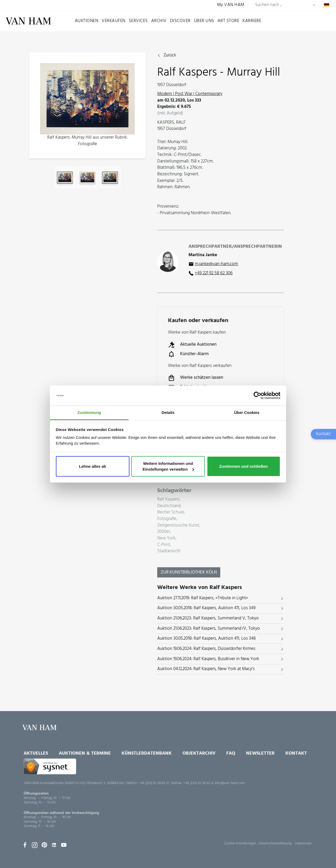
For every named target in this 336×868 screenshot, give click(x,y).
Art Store (229, 21)
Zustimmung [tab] (89, 412)
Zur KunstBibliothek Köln (189, 572)
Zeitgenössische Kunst (178, 526)
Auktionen (87, 21)
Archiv (159, 21)
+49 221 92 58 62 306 (214, 273)
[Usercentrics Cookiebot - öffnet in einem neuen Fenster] (257, 396)
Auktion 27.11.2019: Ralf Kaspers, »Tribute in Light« (203, 598)
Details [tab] (168, 412)
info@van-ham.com (230, 783)
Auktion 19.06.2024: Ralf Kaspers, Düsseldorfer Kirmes (206, 649)
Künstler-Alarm (188, 354)
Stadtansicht (169, 551)
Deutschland (169, 506)
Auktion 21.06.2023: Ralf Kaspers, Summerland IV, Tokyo (209, 628)
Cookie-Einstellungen (240, 843)
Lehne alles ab (93, 466)
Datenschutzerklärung (275, 843)
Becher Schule (171, 512)
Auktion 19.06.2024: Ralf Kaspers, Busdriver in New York (208, 659)
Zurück (170, 56)
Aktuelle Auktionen (192, 345)
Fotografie (167, 519)
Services (138, 21)
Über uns (204, 21)
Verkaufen (114, 21)
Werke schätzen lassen (196, 378)
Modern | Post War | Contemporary (190, 94)
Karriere (252, 21)
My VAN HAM (231, 5)
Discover (180, 21)
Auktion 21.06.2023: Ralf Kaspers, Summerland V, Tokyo (208, 618)
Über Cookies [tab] (247, 412)
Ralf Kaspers (168, 500)
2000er (164, 532)
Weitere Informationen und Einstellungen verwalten (168, 466)
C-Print (164, 545)
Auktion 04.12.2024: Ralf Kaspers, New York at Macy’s (206, 669)
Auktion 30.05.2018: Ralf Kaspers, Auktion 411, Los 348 (206, 638)
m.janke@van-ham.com (216, 264)
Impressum (303, 843)
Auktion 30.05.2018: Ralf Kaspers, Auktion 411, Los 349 (206, 608)
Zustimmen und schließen (243, 466)
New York (166, 538)
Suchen (314, 5)
